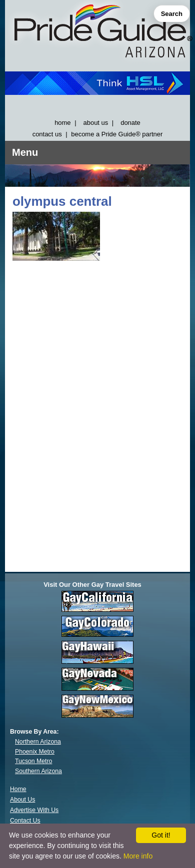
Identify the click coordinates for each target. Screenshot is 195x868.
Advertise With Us (34, 810)
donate (130, 123)
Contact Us (25, 821)
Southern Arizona (38, 771)
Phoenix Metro (35, 752)
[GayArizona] (97, 33)
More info (138, 856)
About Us (22, 800)
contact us (47, 134)
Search (172, 14)
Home (18, 789)
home (62, 123)
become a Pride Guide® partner (117, 134)
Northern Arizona (38, 742)
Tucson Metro (33, 761)
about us (96, 123)
